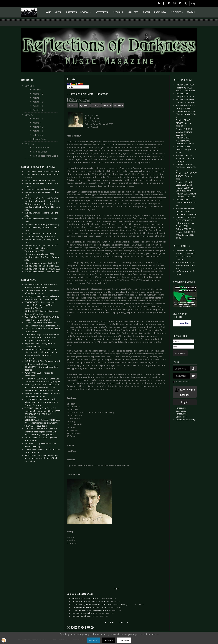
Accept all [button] (94, 640)
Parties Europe (40, 152)
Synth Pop (84, 105)
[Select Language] (78, 87)
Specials (119, 13)
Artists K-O (38, 102)
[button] (69, 628)
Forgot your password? (181, 409)
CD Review (73, 105)
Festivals (37, 90)
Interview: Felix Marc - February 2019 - (96, 601)
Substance (119, 105)
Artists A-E (38, 94)
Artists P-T (38, 106)
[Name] (183, 341)
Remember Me (182, 382)
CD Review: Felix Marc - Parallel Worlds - (97, 610)
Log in (185, 402)
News (59, 13)
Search (191, 12)
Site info (178, 13)
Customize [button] (124, 640)
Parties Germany (41, 148)
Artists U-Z (38, 110)
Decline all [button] (109, 640)
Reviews (86, 13)
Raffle (147, 12)
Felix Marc (107, 105)
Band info (161, 13)
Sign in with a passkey (185, 392)
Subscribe (180, 353)
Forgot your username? (181, 415)
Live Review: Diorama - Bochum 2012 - (97, 607)
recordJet (96, 105)
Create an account (186, 420)
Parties (29, 144)
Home (48, 12)
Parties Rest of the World (45, 156)
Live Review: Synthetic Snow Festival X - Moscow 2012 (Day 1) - (108, 604)
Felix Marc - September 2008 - (93, 613)
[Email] (183, 347)
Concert (30, 86)
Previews (72, 12)
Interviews (103, 13)
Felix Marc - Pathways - (90, 616)
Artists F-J (38, 98)
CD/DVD (29, 115)
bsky (193, 3)
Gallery (134, 13)
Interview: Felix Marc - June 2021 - (94, 599)
